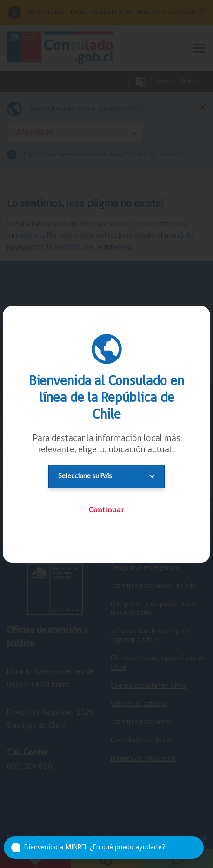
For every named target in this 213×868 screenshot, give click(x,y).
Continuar (106, 509)
